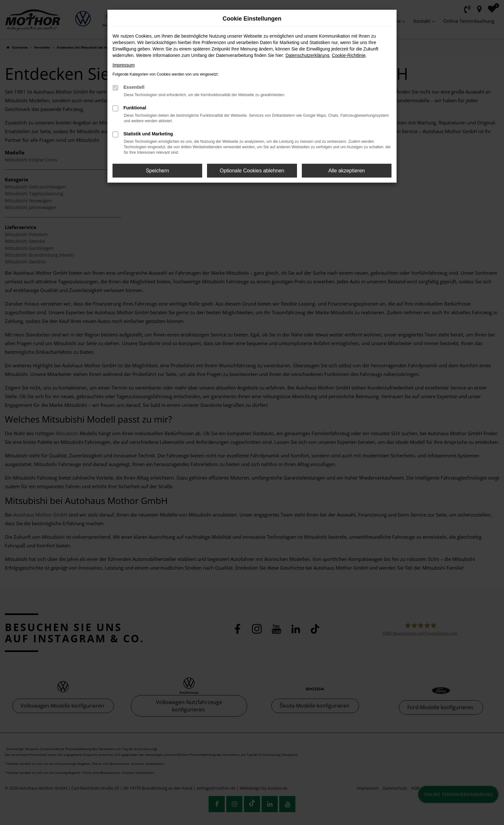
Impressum (124, 65)
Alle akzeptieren (346, 171)
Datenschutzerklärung (307, 55)
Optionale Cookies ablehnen (252, 171)
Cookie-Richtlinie (349, 55)
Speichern (157, 171)
